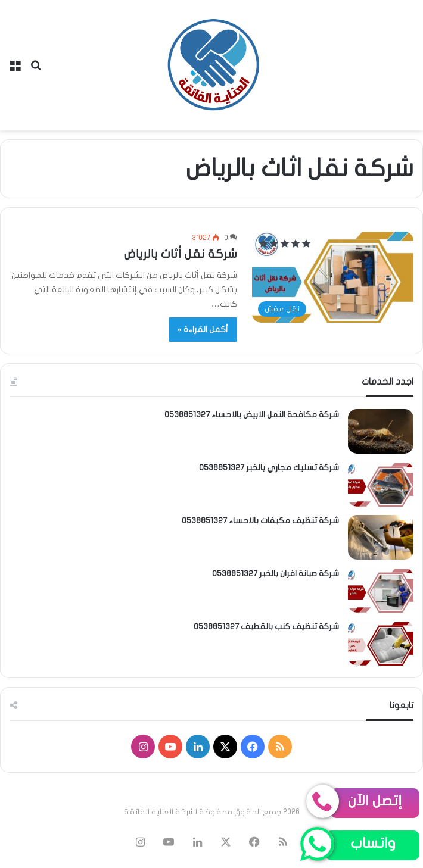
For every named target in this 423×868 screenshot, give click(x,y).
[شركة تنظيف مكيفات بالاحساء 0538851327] (381, 537)
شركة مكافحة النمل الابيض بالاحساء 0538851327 (252, 415)
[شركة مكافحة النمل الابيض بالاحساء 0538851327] (381, 431)
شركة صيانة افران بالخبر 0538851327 (276, 574)
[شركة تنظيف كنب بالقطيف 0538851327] (381, 643)
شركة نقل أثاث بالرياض (181, 254)
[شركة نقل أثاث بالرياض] (333, 277)
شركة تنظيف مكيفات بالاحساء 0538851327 (260, 521)
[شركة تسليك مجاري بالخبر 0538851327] (381, 484)
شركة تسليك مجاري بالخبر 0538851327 (269, 468)
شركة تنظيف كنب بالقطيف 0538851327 (266, 627)
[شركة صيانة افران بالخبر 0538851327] (381, 590)
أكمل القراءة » (203, 330)
